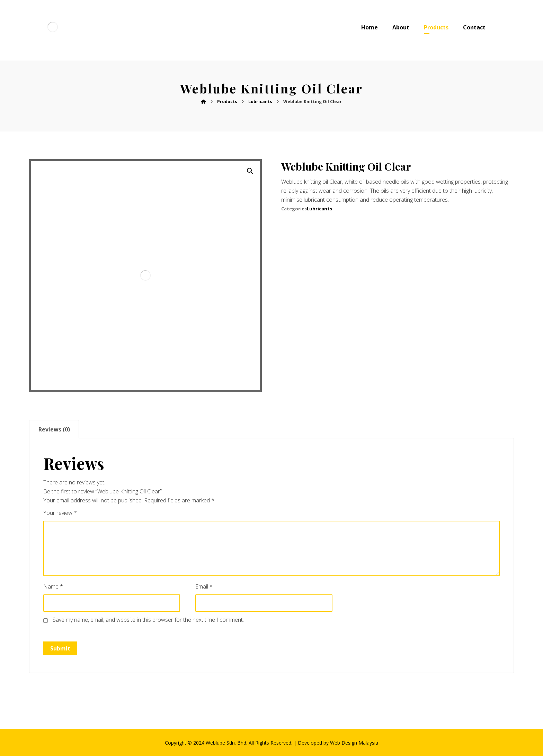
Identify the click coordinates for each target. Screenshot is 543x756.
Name (53, 586)
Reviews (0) (54, 429)
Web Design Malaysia (354, 743)
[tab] (54, 429)
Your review (60, 513)
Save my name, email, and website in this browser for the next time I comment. (148, 620)
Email (204, 586)
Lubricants (319, 209)
